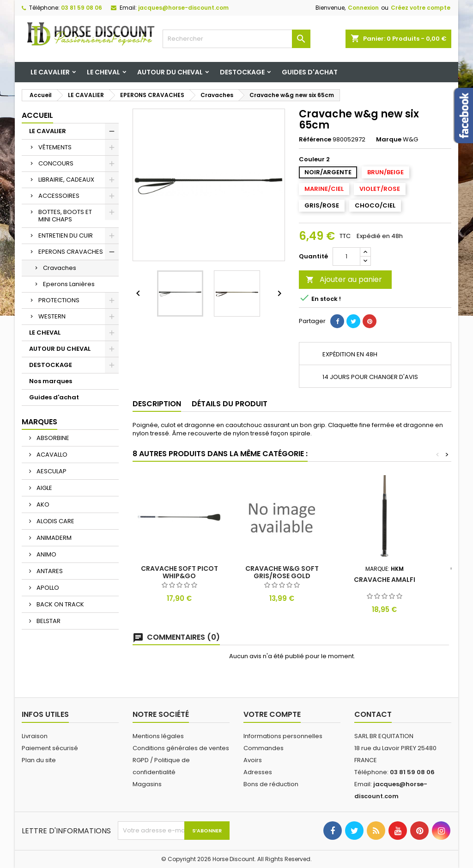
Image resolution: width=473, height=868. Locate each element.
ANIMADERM (53, 538)
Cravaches (60, 268)
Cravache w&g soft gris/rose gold (282, 572)
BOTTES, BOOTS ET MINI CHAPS (65, 216)
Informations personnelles (283, 736)
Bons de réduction (271, 784)
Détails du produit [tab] (230, 404)
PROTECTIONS (59, 300)
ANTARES (49, 571)
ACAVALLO (51, 455)
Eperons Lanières (69, 284)
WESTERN (52, 316)
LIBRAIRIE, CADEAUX (66, 180)
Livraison (35, 736)
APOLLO (47, 588)
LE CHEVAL (103, 72)
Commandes (264, 748)
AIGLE (44, 488)
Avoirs (253, 760)
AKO (42, 504)
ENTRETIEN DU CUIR (66, 235)
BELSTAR (48, 621)
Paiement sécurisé (50, 748)
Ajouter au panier (344, 279)
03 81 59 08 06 (82, 8)
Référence (315, 140)
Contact (373, 714)
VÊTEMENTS (55, 147)
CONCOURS (56, 163)
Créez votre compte (421, 8)
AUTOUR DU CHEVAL (170, 72)
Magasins (147, 784)
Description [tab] (157, 404)
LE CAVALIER (50, 72)
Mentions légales (158, 736)
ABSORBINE (52, 438)
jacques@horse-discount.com (183, 8)
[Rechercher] (236, 39)
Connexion (363, 8)
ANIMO (46, 554)
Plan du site (39, 760)
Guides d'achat (310, 72)
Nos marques (51, 381)
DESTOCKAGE (242, 72)
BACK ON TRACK (60, 604)
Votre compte (272, 714)
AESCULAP (51, 471)
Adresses (258, 772)
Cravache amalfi (385, 580)
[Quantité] (346, 257)
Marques (39, 422)
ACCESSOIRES (59, 196)
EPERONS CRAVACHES (71, 252)
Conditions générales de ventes (181, 748)
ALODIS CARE (55, 521)
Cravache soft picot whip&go (179, 572)
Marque (389, 140)
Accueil (37, 115)
